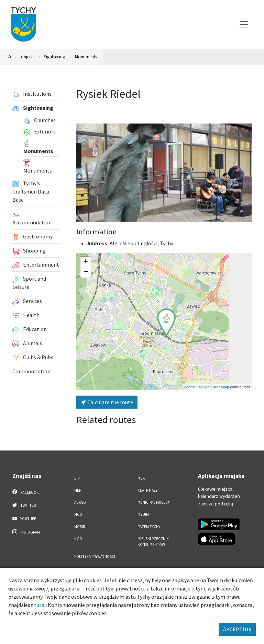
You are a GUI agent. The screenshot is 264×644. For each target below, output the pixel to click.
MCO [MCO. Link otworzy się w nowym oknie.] (78, 514)
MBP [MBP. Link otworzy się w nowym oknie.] (78, 490)
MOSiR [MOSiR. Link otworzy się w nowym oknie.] (80, 527)
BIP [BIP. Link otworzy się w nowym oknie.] (77, 478)
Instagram (26, 532)
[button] (166, 322)
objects (28, 57)
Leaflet (190, 387)
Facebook (26, 492)
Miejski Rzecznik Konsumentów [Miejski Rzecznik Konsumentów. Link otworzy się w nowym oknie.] (153, 542)
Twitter (24, 505)
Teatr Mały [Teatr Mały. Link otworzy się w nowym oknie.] (147, 490)
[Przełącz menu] (244, 24)
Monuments (86, 57)
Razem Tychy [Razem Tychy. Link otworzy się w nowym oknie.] (149, 527)
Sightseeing (54, 57)
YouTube (24, 518)
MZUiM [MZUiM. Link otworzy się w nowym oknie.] (143, 514)
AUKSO (80, 502)
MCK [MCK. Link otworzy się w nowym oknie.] (141, 478)
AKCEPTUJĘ (237, 629)
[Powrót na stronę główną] (9, 57)
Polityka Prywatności (95, 557)
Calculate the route (107, 402)
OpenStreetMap (216, 387)
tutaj (40, 605)
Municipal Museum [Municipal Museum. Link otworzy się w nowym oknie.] (154, 502)
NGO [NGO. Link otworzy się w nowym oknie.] (78, 539)
